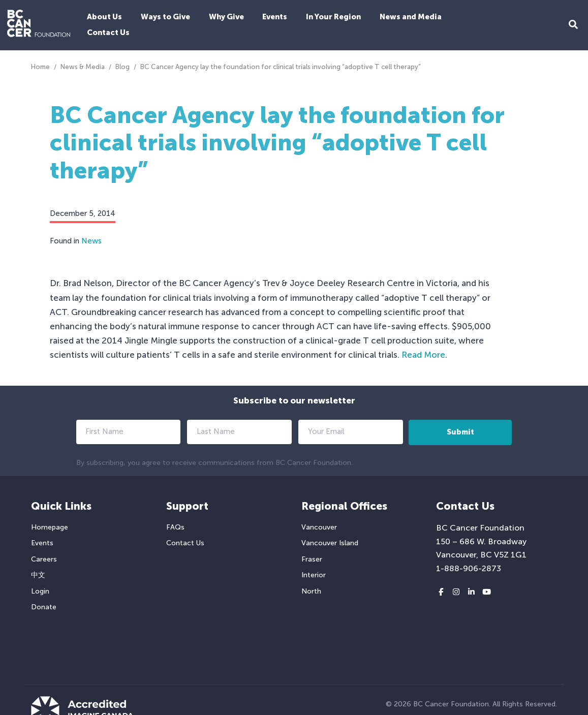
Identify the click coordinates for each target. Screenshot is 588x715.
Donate (44, 607)
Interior (314, 575)
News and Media (411, 17)
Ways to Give (165, 17)
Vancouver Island (330, 543)
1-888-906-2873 (469, 568)
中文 (38, 575)
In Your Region (333, 17)
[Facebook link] (441, 592)
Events (275, 17)
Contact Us (108, 33)
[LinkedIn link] (471, 592)
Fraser (312, 559)
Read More (423, 355)
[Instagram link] (456, 592)
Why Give (226, 17)
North (311, 591)
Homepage (50, 527)
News (91, 241)
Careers (44, 559)
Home (40, 67)
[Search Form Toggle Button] (573, 25)
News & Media (83, 67)
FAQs (175, 527)
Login (40, 591)
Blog (122, 67)
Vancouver (319, 527)
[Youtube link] (487, 592)
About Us (104, 17)
